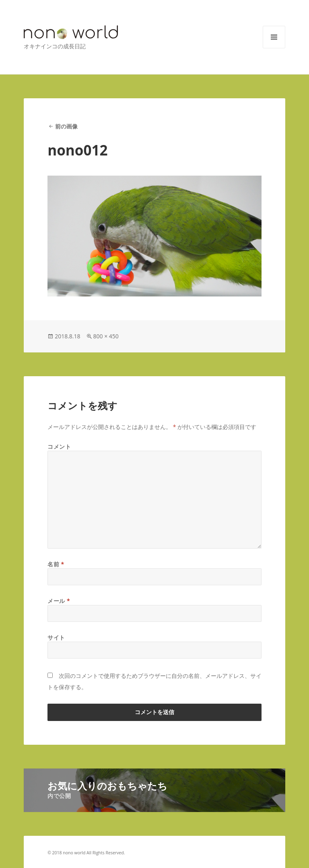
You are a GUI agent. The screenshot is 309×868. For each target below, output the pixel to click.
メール (59, 601)
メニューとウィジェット (274, 48)
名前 (56, 564)
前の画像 (66, 126)
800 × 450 (106, 336)
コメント (59, 446)
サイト (56, 637)
